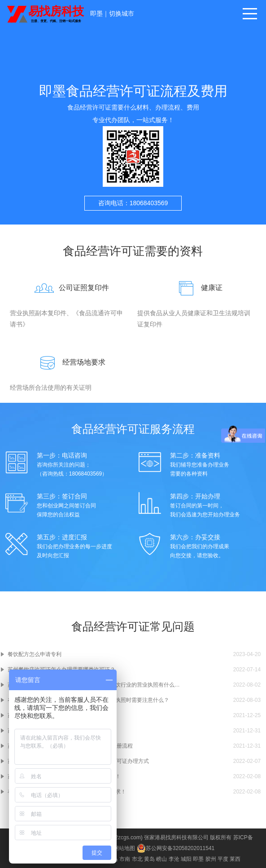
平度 (223, 859)
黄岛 (149, 859)
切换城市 (122, 13)
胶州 (211, 859)
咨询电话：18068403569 (133, 203)
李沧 (174, 859)
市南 (125, 859)
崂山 (161, 859)
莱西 (235, 859)
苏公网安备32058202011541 (176, 848)
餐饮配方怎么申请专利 (35, 654)
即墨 (96, 13)
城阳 (186, 859)
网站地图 (124, 848)
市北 (137, 859)
